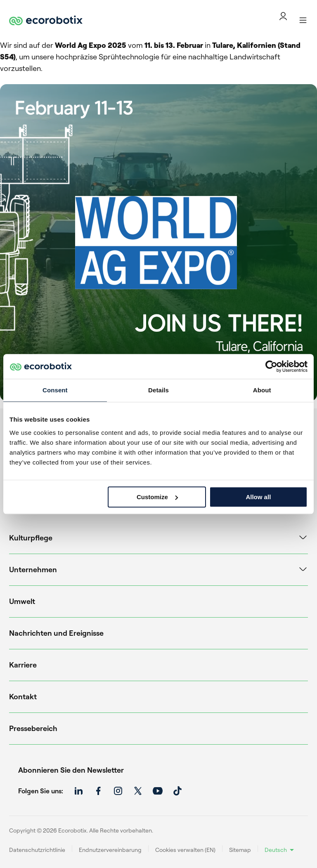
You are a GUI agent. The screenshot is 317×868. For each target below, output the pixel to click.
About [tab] (262, 390)
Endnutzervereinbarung (110, 850)
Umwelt (22, 601)
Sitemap (240, 850)
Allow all (258, 497)
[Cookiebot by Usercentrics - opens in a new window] (271, 366)
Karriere (23, 665)
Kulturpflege (31, 538)
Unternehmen (33, 569)
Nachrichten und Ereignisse (56, 633)
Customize (157, 497)
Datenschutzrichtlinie (37, 850)
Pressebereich (33, 728)
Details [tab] (158, 390)
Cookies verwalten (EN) (185, 850)
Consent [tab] (55, 390)
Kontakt (23, 696)
